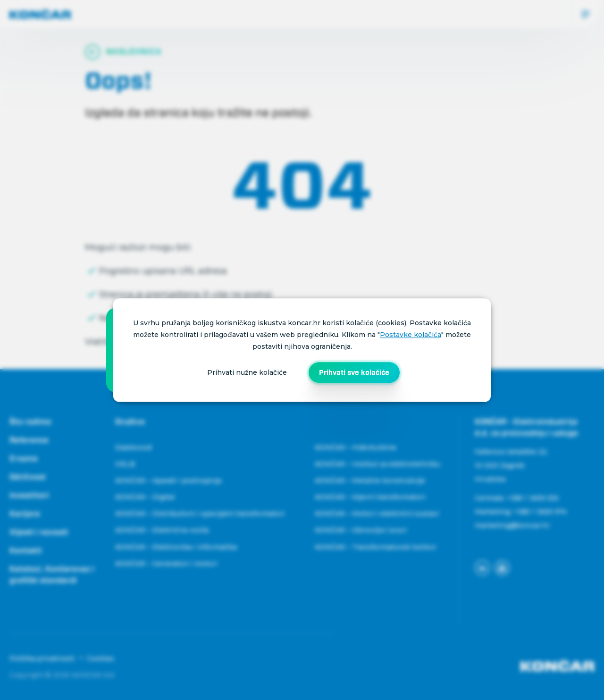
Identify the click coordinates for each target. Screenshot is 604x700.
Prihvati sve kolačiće (354, 372)
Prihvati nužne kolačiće (247, 372)
